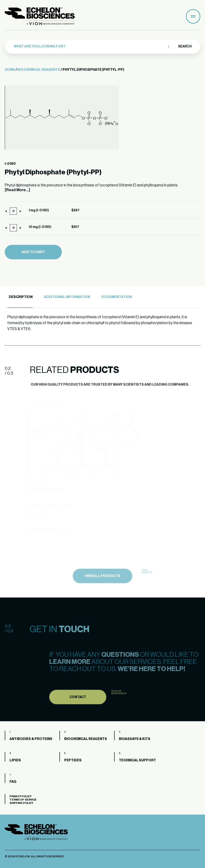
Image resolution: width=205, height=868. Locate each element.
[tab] (20, 297)
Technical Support (137, 760)
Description (21, 297)
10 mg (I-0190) (40, 227)
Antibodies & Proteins (31, 739)
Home (10, 70)
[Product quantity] (13, 211)
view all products (102, 588)
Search (185, 47)
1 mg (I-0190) (39, 210)
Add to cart (33, 252)
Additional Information (67, 297)
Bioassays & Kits (135, 739)
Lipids (15, 760)
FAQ (13, 782)
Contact (78, 708)
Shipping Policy (21, 803)
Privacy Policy (20, 796)
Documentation (117, 297)
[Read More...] (17, 190)
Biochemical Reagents (39, 70)
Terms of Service (23, 800)
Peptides (73, 760)
